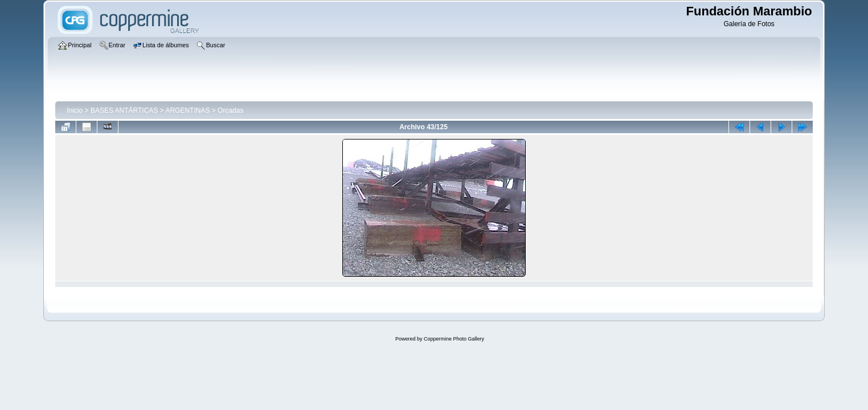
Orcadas (230, 110)
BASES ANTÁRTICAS (124, 110)
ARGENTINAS (187, 110)
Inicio (75, 110)
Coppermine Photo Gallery (454, 339)
